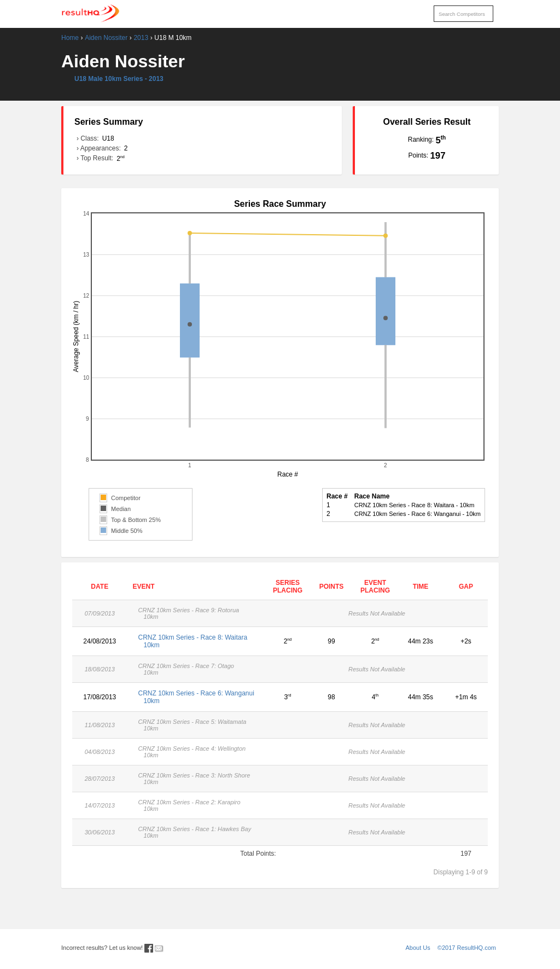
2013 (141, 38)
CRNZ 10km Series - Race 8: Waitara (197, 641)
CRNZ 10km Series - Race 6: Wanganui (197, 697)
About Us (418, 948)
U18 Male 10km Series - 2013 (119, 79)
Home (70, 38)
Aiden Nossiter (106, 38)
